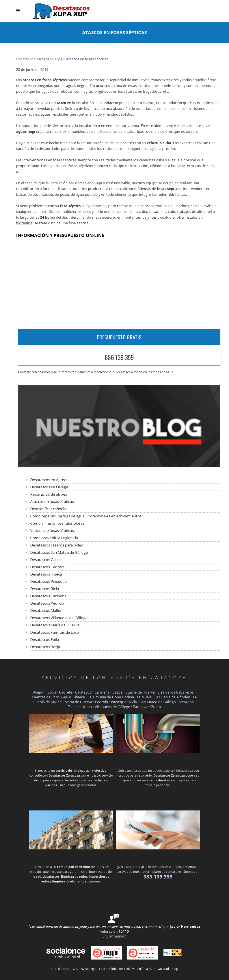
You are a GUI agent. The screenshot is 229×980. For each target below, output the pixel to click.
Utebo (87, 707)
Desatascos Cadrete (48, 567)
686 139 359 (119, 357)
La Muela (144, 697)
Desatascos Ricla (45, 589)
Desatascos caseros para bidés (57, 545)
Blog (59, 59)
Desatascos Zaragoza (34, 59)
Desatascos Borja (45, 647)
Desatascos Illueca (46, 574)
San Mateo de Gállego (158, 702)
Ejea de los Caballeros (176, 692)
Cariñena (102, 692)
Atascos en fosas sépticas (52, 501)
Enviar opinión (114, 936)
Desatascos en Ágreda (49, 480)
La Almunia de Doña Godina (111, 697)
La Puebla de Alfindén (172, 697)
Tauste (73, 707)
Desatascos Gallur (46, 560)
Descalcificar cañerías (49, 509)
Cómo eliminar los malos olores (57, 523)
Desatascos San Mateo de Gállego (59, 552)
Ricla (133, 702)
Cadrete (66, 692)
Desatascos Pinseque (49, 581)
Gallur (66, 697)
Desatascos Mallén (46, 610)
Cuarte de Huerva (140, 692)
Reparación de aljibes (49, 494)
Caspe (117, 692)
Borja (52, 692)
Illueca (80, 697)
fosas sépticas (81, 166)
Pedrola (101, 702)
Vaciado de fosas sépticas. (53, 531)
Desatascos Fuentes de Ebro (55, 632)
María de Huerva (78, 702)
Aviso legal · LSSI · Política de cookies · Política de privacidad (125, 969)
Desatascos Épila (45, 639)
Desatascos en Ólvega (49, 487)
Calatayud (83, 692)
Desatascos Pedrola (47, 603)
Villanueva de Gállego (113, 707)
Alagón (39, 692)
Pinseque (119, 702)
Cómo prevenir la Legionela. (55, 538)
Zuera (156, 707)
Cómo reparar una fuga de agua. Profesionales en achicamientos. (86, 516)
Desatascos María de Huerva (55, 625)
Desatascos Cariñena (48, 596)
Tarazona (186, 702)
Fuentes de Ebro (46, 697)
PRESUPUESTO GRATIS (119, 337)
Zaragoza (141, 707)
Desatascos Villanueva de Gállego (59, 618)
